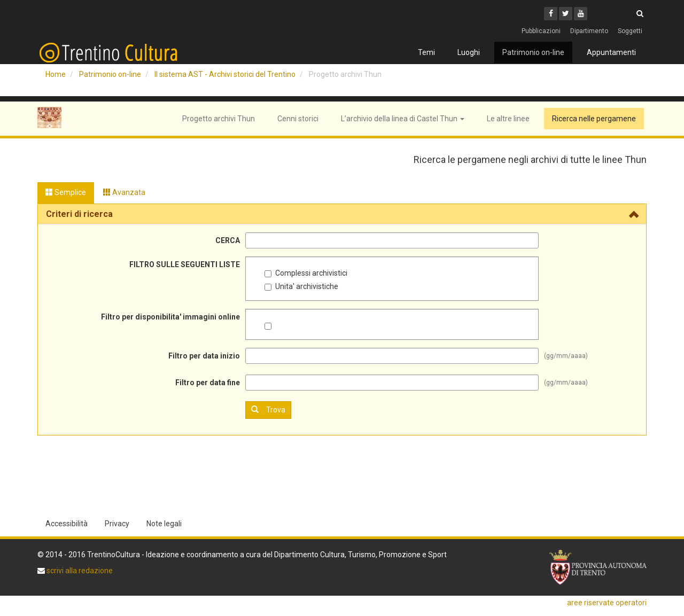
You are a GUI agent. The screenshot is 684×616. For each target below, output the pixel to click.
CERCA (228, 240)
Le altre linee (508, 119)
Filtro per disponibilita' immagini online (170, 317)
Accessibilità (67, 524)
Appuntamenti (611, 52)
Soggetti (630, 31)
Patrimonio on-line (533, 52)
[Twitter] (566, 14)
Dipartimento (589, 31)
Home (56, 74)
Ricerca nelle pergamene (594, 119)
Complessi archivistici (306, 273)
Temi (426, 52)
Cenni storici (298, 119)
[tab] (342, 214)
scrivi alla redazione (79, 571)
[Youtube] (581, 14)
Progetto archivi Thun (219, 119)
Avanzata (124, 192)
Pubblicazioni (541, 31)
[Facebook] (551, 14)
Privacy (117, 524)
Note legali (164, 524)
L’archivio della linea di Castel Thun (403, 119)
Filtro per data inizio (204, 356)
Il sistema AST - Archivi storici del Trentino (225, 74)
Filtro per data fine (208, 383)
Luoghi (469, 52)
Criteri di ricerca (79, 214)
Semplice (66, 192)
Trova (268, 410)
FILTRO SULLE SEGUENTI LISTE (185, 264)
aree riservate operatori (607, 603)
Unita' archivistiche (301, 286)
